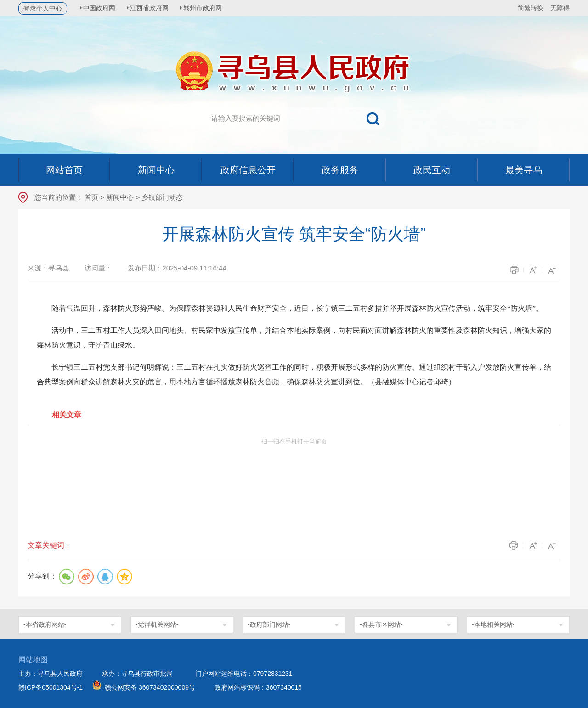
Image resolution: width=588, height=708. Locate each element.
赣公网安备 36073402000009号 (150, 687)
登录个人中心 (43, 8)
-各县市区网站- (381, 624)
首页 (91, 197)
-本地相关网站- (493, 624)
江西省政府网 (152, 8)
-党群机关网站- (157, 624)
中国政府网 (101, 8)
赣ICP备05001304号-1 (51, 687)
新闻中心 (120, 197)
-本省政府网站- (45, 624)
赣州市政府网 (207, 8)
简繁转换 (531, 8)
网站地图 (33, 660)
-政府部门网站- (269, 624)
